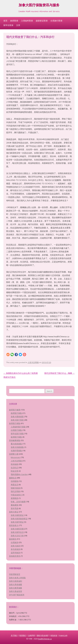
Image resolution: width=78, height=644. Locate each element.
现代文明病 (15, 491)
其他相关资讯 (15, 556)
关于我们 (14, 635)
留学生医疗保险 (17, 434)
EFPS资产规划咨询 (17, 595)
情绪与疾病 (15, 488)
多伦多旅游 (15, 549)
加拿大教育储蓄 (16, 588)
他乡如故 (14, 464)
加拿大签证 (14, 512)
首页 (5, 21)
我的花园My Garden (19, 474)
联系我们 (23, 635)
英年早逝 (14, 508)
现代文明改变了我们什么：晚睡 (59, 373)
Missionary (16, 457)
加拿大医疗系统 (17, 420)
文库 (18, 25)
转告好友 (54, 635)
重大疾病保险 (16, 444)
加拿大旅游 (15, 546)
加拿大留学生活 (17, 532)
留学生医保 (8, 25)
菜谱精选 (14, 498)
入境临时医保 (27, 21)
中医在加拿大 (16, 495)
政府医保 (14, 21)
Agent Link (63, 635)
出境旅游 (14, 542)
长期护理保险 (16, 451)
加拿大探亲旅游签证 (19, 519)
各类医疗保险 (15, 423)
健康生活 (13, 478)
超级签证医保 (42, 21)
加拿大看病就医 (17, 417)
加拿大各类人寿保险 (17, 578)
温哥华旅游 (15, 553)
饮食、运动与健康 (18, 502)
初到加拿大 (14, 525)
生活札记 (14, 468)
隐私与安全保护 (43, 635)
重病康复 (14, 505)
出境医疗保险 (16, 430)
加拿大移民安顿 (17, 529)
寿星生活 (14, 485)
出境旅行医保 (56, 21)
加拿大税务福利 (16, 581)
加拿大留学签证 (17, 522)
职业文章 (14, 471)
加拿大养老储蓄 (16, 584)
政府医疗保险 (16, 413)
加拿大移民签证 (17, 515)
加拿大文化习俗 (17, 536)
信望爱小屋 (14, 454)
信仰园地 (14, 481)
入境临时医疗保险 (18, 427)
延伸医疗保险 (16, 437)
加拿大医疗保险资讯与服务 (39, 6)
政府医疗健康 (15, 410)
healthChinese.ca (45, 639)
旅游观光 (13, 539)
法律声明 (31, 635)
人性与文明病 (33, 362)
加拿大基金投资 (16, 591)
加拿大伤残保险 (17, 447)
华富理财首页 (15, 574)
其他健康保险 (15, 440)
